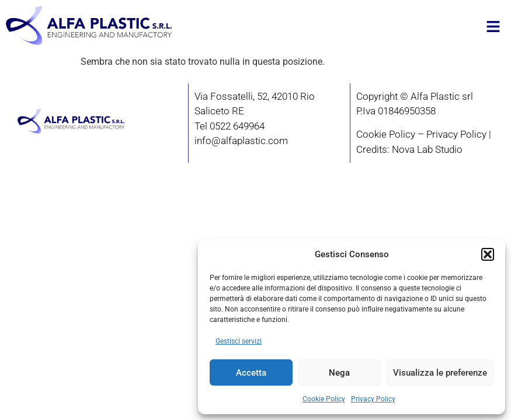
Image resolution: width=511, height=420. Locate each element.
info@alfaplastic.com (241, 141)
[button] (488, 254)
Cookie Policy (324, 399)
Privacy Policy (373, 399)
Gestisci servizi (239, 341)
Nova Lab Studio (427, 149)
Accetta (251, 373)
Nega (339, 373)
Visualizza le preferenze (440, 373)
